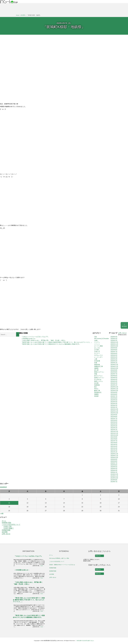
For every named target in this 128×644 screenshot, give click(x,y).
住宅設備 (97, 361)
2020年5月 (114, 467)
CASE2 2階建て (9, 528)
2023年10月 (114, 391)
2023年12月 (114, 387)
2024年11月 (114, 366)
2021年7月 (114, 441)
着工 (96, 387)
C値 (95, 337)
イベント (97, 344)
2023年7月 (114, 396)
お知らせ (97, 352)
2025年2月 (114, 361)
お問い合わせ (6, 534)
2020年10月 (114, 457)
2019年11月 (114, 476)
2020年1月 (114, 472)
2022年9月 (114, 415)
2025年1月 (114, 363)
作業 (96, 363)
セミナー (97, 353)
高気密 (96, 396)
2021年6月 (114, 443)
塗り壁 (96, 370)
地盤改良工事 (98, 366)
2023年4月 (114, 402)
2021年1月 (114, 452)
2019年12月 (114, 474)
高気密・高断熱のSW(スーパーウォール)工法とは (62, 565)
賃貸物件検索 (53, 571)
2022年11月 (114, 411)
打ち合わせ (98, 379)
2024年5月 (114, 378)
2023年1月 (114, 407)
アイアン (97, 342)
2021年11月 (114, 433)
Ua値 (96, 340)
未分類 (96, 383)
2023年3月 (114, 404)
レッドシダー (98, 357)
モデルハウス (98, 355)
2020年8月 (114, 461)
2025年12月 (114, 342)
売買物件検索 (6, 530)
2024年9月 (114, 370)
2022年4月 (114, 424)
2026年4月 (114, 337)
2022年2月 (114, 428)
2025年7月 (114, 352)
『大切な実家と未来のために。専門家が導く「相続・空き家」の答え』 (44, 340)
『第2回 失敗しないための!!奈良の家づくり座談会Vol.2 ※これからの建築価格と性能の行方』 (51, 344)
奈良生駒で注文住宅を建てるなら (85, 641)
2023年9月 (114, 392)
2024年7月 (114, 374)
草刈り (96, 389)
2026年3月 (114, 339)
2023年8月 (114, 394)
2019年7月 (114, 482)
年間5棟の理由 (6, 523)
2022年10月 (114, 413)
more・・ (43, 566)
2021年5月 (114, 444)
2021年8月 (114, 439)
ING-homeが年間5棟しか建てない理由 (59, 558)
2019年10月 (114, 478)
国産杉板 (97, 365)
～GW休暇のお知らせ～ (29, 339)
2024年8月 (114, 372)
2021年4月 (114, 446)
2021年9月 (114, 437)
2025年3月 (114, 359)
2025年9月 (114, 348)
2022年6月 (114, 420)
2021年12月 (114, 431)
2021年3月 (114, 448)
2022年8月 (114, 417)
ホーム (4, 521)
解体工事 (97, 391)
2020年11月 (114, 456)
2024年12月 (114, 365)
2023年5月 (114, 400)
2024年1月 (114, 385)
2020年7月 (114, 463)
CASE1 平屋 (8, 526)
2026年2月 (114, 340)
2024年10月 (114, 368)
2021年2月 (114, 450)
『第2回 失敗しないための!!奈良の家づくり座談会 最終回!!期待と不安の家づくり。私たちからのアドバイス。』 (57, 342)
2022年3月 (114, 426)
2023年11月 (114, 389)
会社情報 (5, 532)
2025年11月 (114, 344)
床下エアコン (98, 376)
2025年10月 (114, 346)
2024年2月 (114, 383)
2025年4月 (114, 357)
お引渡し (97, 350)
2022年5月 (114, 422)
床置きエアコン (99, 378)
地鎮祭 (96, 368)
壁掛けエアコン (99, 372)
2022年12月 (114, 409)
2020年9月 (114, 459)
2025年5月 (114, 355)
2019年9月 (114, 480)
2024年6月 (114, 376)
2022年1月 (114, 430)
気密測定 (97, 385)
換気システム (98, 381)
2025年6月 (114, 353)
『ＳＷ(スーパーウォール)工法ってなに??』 (35, 337)
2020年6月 (114, 465)
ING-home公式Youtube (102, 339)
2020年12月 (114, 454)
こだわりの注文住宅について (11, 524)
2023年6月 (114, 398)
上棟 (96, 359)
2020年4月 (114, 469)
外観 (96, 374)
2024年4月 (114, 379)
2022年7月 (114, 418)
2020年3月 (114, 470)
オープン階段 (98, 346)
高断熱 (96, 394)
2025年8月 (114, 350)
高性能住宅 (98, 392)
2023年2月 (114, 405)
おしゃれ (97, 348)
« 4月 (2, 514)
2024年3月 (114, 381)
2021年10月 (114, 435)
